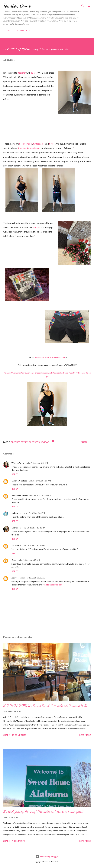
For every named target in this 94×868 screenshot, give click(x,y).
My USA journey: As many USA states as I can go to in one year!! (43, 812)
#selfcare (64, 373)
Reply (15, 474)
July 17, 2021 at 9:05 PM (34, 513)
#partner (22, 73)
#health (72, 373)
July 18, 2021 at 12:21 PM (34, 528)
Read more (85, 735)
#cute (52, 144)
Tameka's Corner (18, 6)
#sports (56, 373)
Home (6, 31)
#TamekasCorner (42, 357)
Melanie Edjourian (20, 495)
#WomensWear (18, 373)
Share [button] (84, 442)
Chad (14, 560)
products (34, 442)
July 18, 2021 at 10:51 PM (34, 545)
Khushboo (16, 545)
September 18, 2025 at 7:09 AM (32, 578)
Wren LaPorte (18, 463)
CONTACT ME (22, 31)
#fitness (7, 373)
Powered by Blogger (47, 857)
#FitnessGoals (47, 373)
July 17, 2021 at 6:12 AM (37, 463)
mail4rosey (16, 513)
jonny (14, 578)
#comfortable (26, 144)
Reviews (45, 442)
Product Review (20, 442)
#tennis (37, 148)
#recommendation (58, 357)
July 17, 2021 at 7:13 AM (41, 495)
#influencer (80, 373)
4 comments (18, 841)
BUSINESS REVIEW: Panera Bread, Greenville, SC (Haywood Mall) (45, 706)
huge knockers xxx (53, 585)
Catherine (16, 528)
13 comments (19, 735)
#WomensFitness (32, 373)
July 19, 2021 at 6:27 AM (29, 560)
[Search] (83, 5)
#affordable (39, 144)
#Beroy (34, 73)
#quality (37, 227)
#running (22, 148)
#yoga (30, 148)
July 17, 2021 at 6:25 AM (40, 481)
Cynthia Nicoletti (19, 481)
